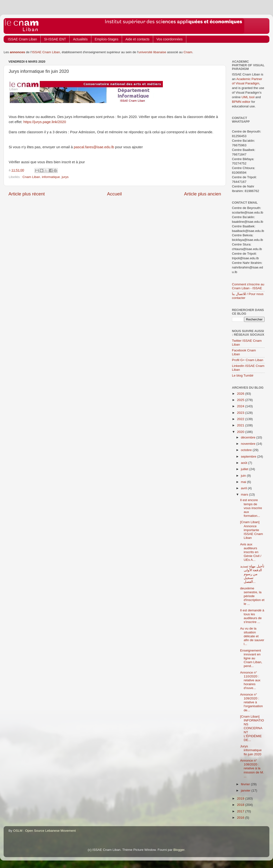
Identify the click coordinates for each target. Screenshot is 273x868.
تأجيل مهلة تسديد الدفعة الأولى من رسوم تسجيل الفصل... (252, 574)
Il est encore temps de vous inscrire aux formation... (251, 508)
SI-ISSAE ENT (55, 39)
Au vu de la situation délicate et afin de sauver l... (252, 636)
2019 (241, 798)
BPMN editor (241, 102)
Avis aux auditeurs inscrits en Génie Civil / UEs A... (251, 552)
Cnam (188, 52)
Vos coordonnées (170, 39)
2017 (241, 811)
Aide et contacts (137, 39)
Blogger (179, 850)
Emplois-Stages (107, 39)
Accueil (114, 194)
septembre (249, 456)
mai (244, 482)
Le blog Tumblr (243, 375)
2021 (241, 425)
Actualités (80, 39)
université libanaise (152, 52)
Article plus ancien (203, 194)
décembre (249, 437)
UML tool (248, 97)
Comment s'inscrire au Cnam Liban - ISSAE (248, 286)
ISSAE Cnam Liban (23, 39)
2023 (241, 413)
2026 (241, 394)
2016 (241, 818)
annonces (18, 52)
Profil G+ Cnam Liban (248, 360)
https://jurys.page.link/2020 (45, 122)
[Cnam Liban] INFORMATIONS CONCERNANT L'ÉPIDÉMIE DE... (252, 728)
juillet (245, 469)
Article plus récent (27, 194)
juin (244, 476)
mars (245, 494)
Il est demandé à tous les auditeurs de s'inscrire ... (252, 616)
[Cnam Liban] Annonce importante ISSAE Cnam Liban (252, 530)
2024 (241, 406)
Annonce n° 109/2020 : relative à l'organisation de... (251, 702)
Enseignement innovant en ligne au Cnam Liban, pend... (251, 658)
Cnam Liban (31, 177)
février (246, 784)
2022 (241, 419)
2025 (241, 400)
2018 (241, 805)
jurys (65, 177)
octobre (247, 450)
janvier (246, 790)
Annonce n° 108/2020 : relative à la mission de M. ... (252, 768)
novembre (249, 444)
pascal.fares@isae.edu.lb (94, 147)
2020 (241, 432)
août (244, 463)
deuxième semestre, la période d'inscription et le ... (252, 596)
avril (244, 488)
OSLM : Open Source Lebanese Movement (45, 831)
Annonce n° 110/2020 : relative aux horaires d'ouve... (250, 680)
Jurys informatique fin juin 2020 (251, 750)
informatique (51, 177)
